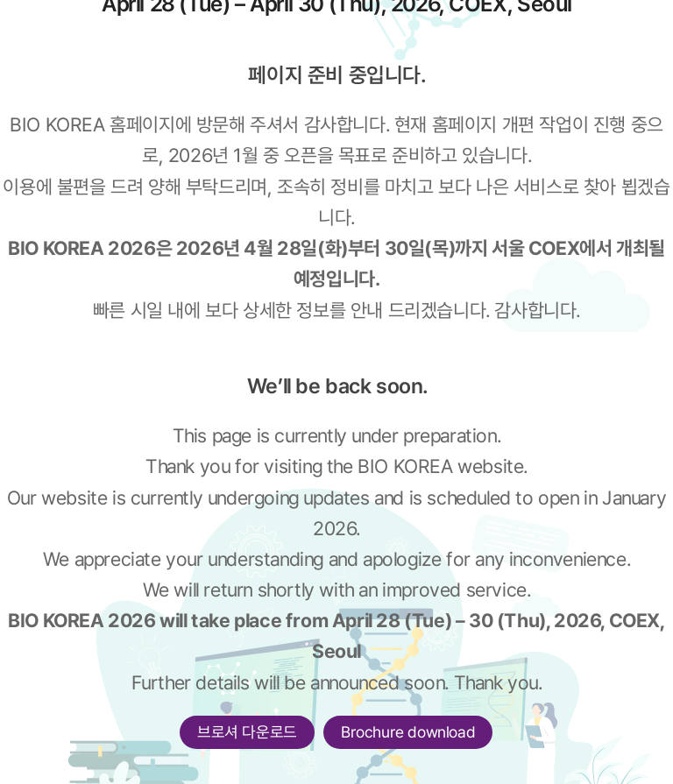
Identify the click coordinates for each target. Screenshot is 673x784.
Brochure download (408, 732)
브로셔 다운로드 (247, 732)
